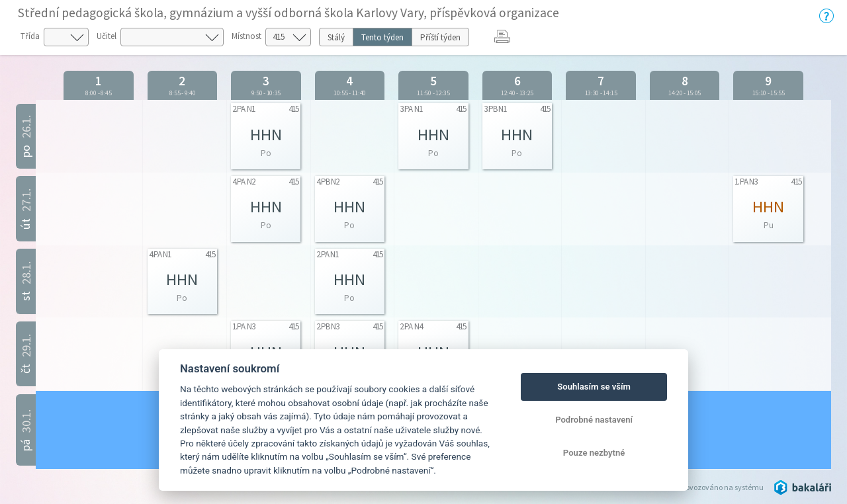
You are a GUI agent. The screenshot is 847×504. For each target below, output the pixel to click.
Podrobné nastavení (594, 420)
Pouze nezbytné (594, 453)
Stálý (336, 37)
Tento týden (382, 37)
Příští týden (440, 37)
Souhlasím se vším (594, 387)
